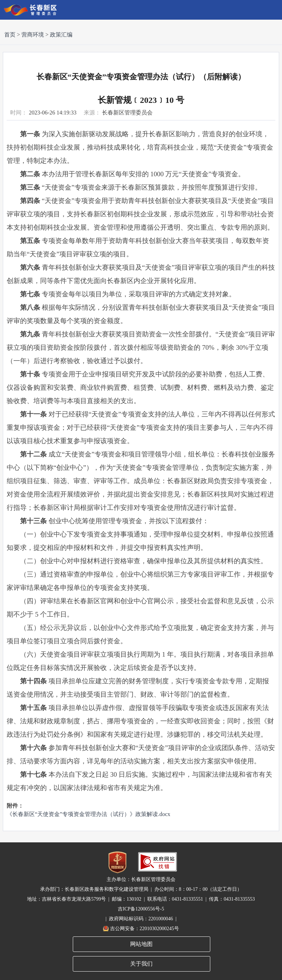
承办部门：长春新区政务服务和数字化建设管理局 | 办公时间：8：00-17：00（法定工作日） (141, 889)
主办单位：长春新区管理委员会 (141, 879)
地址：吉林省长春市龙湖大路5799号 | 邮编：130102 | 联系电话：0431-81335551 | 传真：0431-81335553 (141, 899)
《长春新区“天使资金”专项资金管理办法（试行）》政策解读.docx (88, 814)
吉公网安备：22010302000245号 (145, 929)
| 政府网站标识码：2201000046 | (141, 919)
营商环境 (33, 35)
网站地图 (141, 944)
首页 (10, 35)
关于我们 (141, 964)
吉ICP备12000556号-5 (141, 909)
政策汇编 (61, 35)
